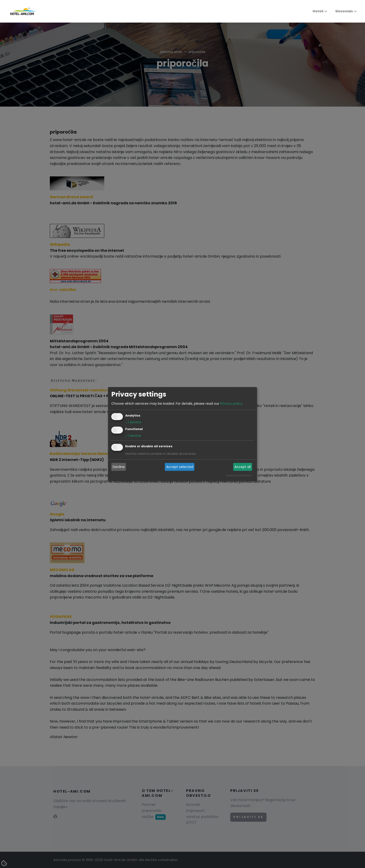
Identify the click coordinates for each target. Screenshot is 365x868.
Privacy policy (231, 404)
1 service (133, 422)
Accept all (243, 467)
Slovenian (341, 11)
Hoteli (318, 11)
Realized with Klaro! (239, 475)
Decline (119, 467)
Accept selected (180, 467)
